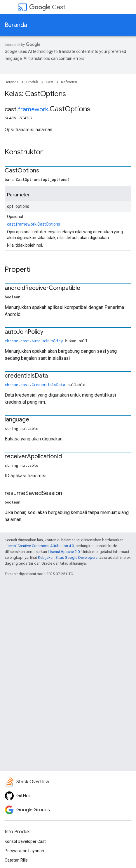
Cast (47, 7)
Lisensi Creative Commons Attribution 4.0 (39, 546)
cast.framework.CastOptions (34, 224)
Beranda (16, 25)
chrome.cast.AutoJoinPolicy (34, 341)
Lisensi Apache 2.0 (64, 552)
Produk (32, 82)
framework (33, 109)
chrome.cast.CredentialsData (35, 385)
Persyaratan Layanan (24, 851)
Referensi (69, 82)
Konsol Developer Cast (25, 841)
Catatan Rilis (16, 860)
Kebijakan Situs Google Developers (68, 557)
